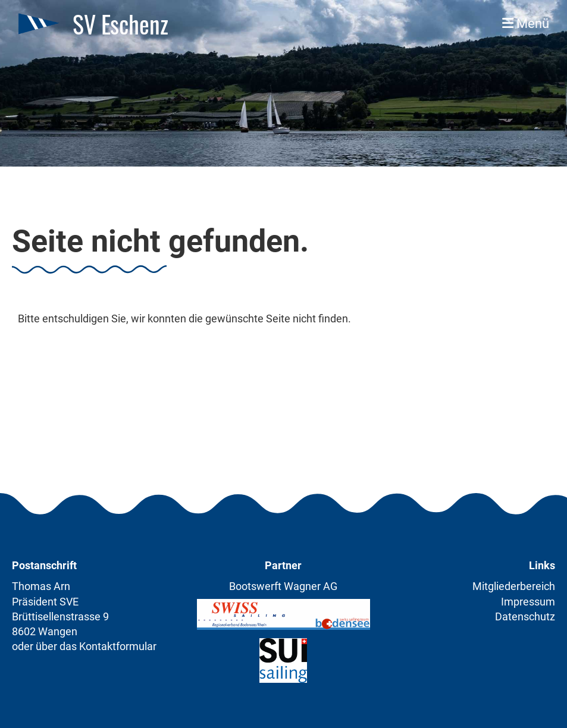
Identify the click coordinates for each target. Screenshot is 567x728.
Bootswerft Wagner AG (283, 586)
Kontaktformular (118, 646)
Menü (526, 23)
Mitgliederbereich (514, 586)
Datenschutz (525, 616)
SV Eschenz (120, 24)
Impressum (528, 602)
